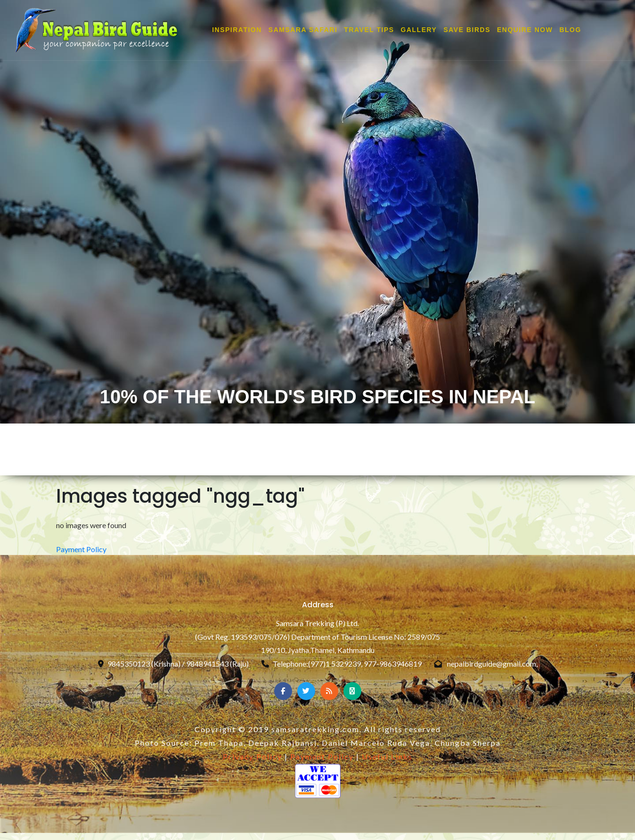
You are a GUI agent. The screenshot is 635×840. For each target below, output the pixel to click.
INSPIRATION (237, 30)
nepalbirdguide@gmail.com (492, 664)
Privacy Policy (252, 756)
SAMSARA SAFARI (303, 30)
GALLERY (419, 30)
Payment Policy (81, 549)
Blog (570, 30)
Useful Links (387, 756)
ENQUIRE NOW (525, 30)
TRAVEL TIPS (369, 30)
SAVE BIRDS (467, 30)
